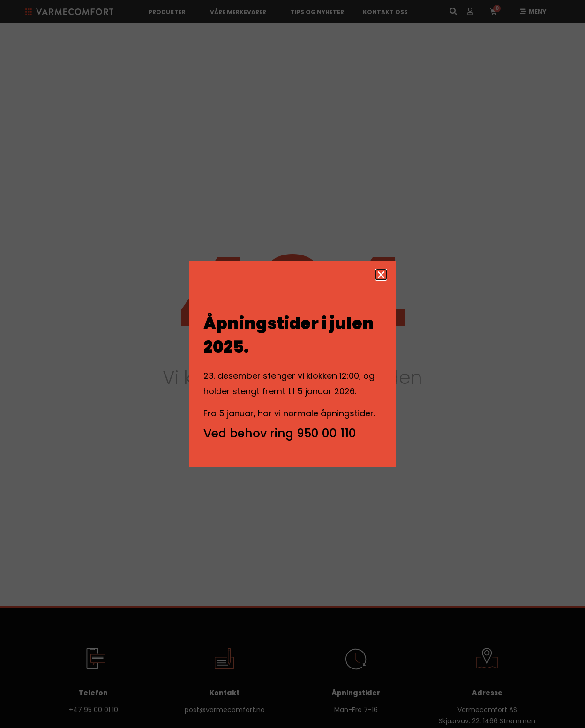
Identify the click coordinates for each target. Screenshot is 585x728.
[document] (292, 364)
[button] (381, 275)
